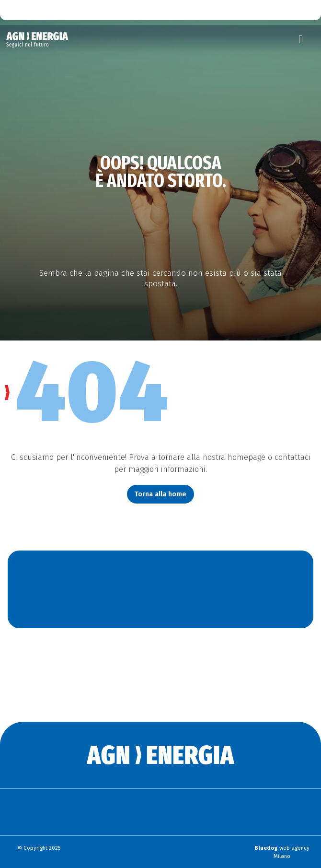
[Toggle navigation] (301, 39)
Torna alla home (160, 494)
